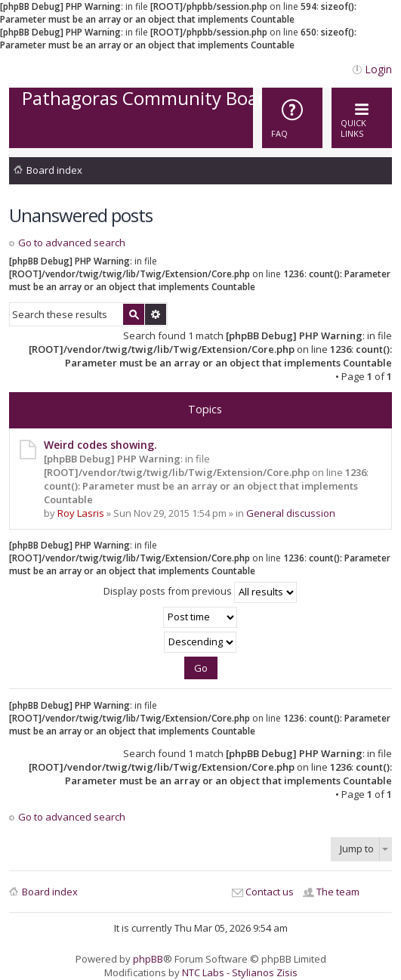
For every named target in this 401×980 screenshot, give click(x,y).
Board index (54, 170)
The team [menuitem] (338, 892)
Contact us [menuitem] (270, 892)
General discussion (291, 513)
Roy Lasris (81, 513)
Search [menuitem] (381, 173)
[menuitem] (292, 118)
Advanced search (156, 314)
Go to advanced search (72, 243)
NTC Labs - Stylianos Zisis (240, 972)
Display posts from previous (200, 592)
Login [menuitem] (378, 69)
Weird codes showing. (100, 445)
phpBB (148, 959)
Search (134, 314)
